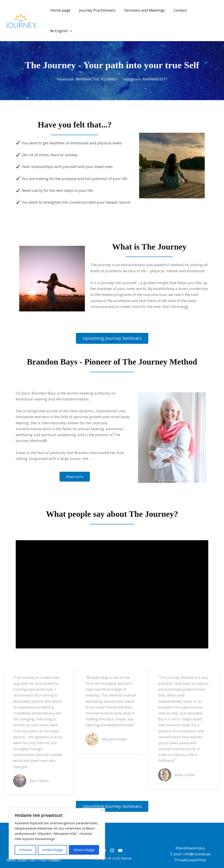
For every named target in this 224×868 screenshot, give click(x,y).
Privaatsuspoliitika (190, 842)
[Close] (102, 810)
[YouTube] (123, 833)
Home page (64, 12)
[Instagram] (112, 833)
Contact (180, 12)
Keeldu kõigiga (52, 850)
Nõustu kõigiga (84, 850)
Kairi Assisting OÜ (195, 855)
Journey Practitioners (100, 12)
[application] (214, 12)
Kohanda (25, 850)
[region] (57, 834)
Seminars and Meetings (146, 12)
